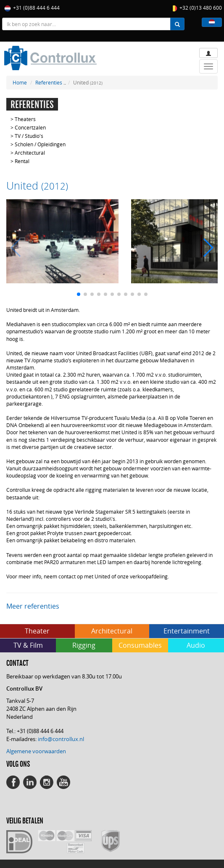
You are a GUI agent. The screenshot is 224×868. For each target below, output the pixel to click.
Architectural (30, 153)
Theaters (25, 119)
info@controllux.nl (61, 739)
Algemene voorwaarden (36, 751)
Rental (22, 161)
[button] (212, 22)
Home (20, 82)
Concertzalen (30, 127)
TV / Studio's (29, 136)
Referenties (49, 82)
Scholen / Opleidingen (40, 144)
